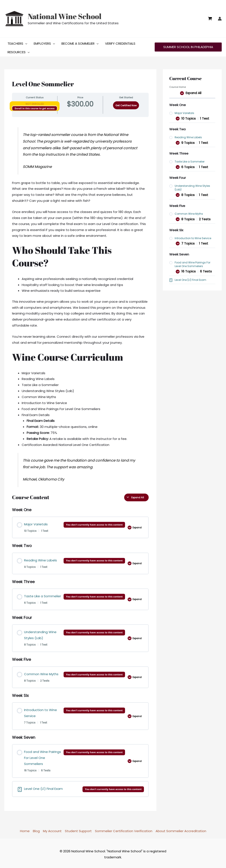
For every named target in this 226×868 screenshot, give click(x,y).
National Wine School (65, 16)
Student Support (78, 829)
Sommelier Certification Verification (124, 829)
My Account (52, 829)
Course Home (178, 85)
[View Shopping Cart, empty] (210, 19)
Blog (36, 829)
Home (25, 829)
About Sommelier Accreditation (181, 829)
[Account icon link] (220, 19)
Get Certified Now (126, 104)
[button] (25, 42)
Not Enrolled (35, 102)
